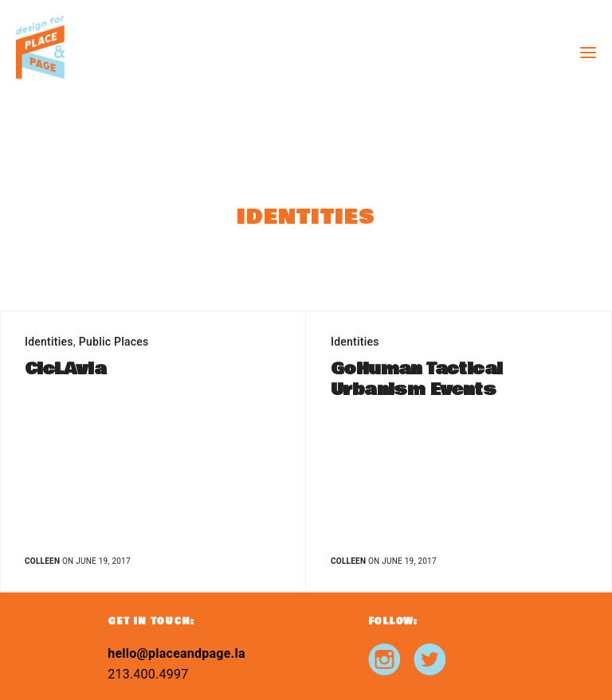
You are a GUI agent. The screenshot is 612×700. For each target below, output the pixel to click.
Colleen (42, 561)
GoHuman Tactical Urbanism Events (416, 380)
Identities (49, 342)
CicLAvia (65, 370)
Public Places (114, 342)
